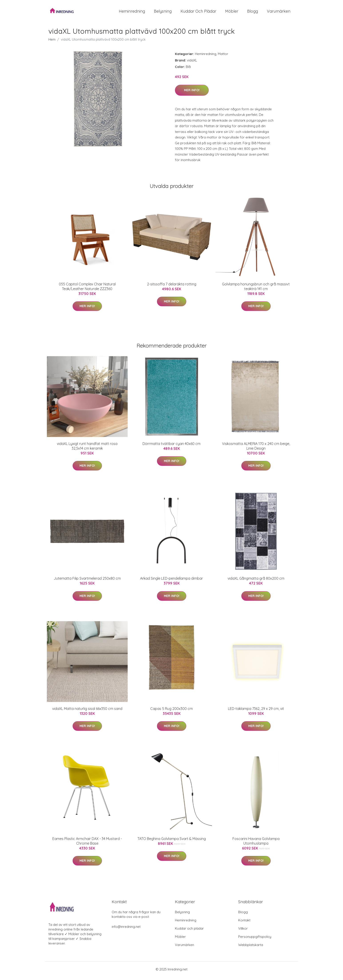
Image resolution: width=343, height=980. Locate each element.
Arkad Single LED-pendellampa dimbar (171, 581)
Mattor (223, 57)
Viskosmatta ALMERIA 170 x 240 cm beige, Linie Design (256, 449)
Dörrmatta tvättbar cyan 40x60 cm (171, 447)
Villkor (243, 932)
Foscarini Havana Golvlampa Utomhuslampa (256, 844)
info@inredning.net (126, 930)
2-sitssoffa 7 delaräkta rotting (172, 287)
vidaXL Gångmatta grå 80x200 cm (256, 581)
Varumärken (279, 13)
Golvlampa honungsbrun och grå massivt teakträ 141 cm (256, 289)
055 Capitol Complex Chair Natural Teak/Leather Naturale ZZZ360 (87, 289)
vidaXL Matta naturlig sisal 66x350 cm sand (87, 712)
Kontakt (244, 923)
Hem (52, 42)
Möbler (232, 13)
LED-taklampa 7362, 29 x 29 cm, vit (256, 712)
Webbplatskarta (251, 948)
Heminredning (132, 13)
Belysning (163, 13)
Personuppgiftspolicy (255, 940)
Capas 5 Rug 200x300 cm (171, 712)
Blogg (253, 13)
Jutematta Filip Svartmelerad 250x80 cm (87, 581)
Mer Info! (192, 93)
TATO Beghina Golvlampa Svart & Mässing (172, 842)
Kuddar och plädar (198, 13)
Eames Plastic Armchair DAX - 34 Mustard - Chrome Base (87, 844)
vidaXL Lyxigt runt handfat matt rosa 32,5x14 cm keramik (87, 449)
